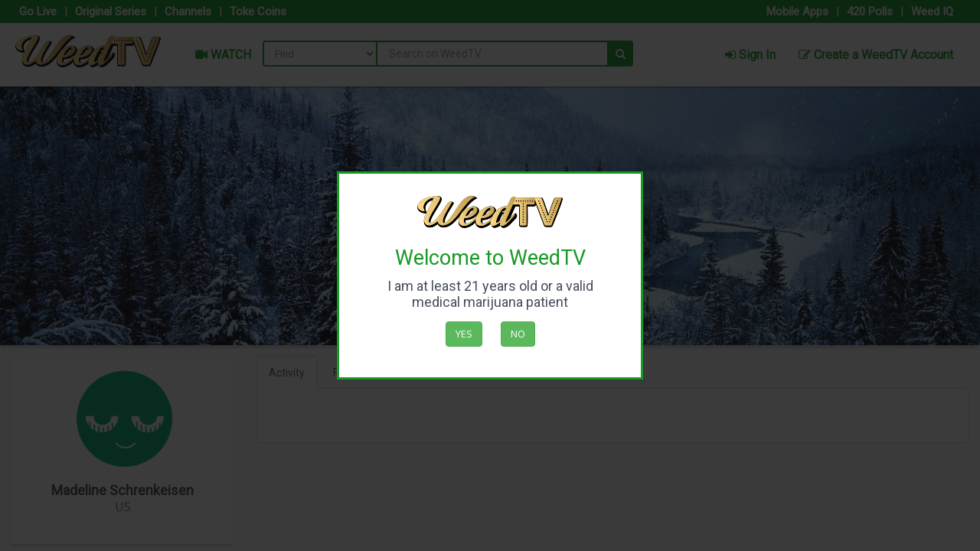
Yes (464, 334)
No (518, 334)
